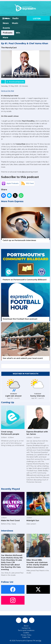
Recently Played (10, 489)
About (26, 626)
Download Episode (16, 82)
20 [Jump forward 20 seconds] (23, 76)
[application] (25, 64)
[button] (25, 64)
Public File (26, 637)
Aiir (40, 641)
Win (18, 33)
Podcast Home (3, 82)
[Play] (4, 76)
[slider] (37, 76)
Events (6, 28)
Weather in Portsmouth (25, 374)
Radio (15, 18)
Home (6, 18)
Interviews (7, 531)
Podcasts (8, 33)
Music (15, 23)
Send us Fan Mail (7, 91)
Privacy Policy (26, 635)
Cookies (26, 633)
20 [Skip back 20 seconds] (19, 76)
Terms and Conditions (26, 630)
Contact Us (26, 628)
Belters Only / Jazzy (9, 524)
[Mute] (16, 76)
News (6, 23)
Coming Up (8, 402)
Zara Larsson (31, 524)
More (5, 38)
